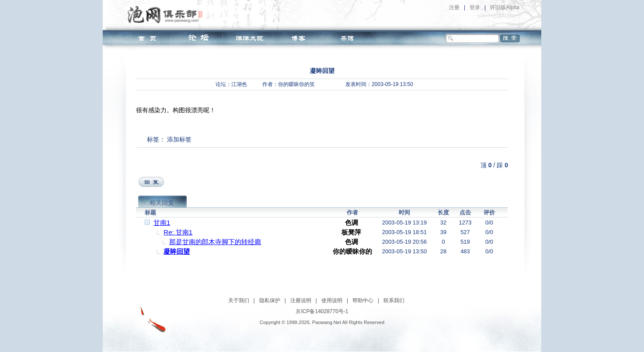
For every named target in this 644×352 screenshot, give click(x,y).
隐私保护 (270, 300)
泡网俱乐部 (167, 14)
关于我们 (239, 300)
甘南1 (162, 223)
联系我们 (394, 300)
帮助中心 (363, 300)
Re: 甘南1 (178, 232)
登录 (475, 7)
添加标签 (179, 139)
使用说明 (332, 300)
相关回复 (162, 203)
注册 (454, 7)
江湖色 (239, 84)
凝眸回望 (177, 251)
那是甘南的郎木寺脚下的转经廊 (215, 242)
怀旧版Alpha (505, 7)
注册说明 (301, 300)
